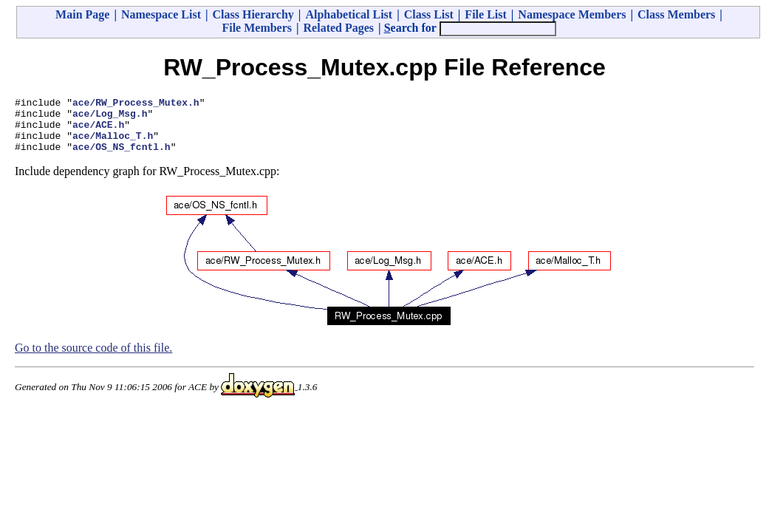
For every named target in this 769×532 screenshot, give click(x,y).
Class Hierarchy (253, 14)
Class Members (676, 14)
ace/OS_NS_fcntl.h (122, 157)
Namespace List (161, 14)
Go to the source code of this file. (93, 359)
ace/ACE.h (98, 131)
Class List (429, 14)
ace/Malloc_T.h (113, 144)
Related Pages (339, 28)
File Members (257, 28)
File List (485, 14)
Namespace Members (572, 14)
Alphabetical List (349, 14)
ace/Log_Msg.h (110, 117)
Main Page (82, 14)
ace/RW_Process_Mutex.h (136, 104)
